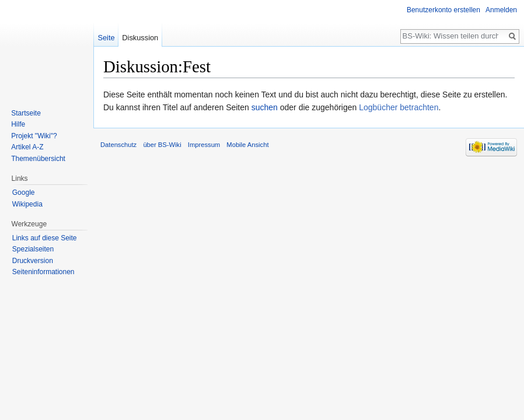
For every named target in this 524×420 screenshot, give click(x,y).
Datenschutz (118, 145)
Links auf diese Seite (45, 238)
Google (24, 192)
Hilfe (18, 124)
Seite (106, 38)
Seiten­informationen (43, 272)
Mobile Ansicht (247, 145)
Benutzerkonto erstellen (443, 10)
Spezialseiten (33, 249)
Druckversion (33, 261)
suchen (265, 107)
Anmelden (501, 10)
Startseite (26, 113)
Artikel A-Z (27, 147)
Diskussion (140, 38)
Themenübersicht (38, 159)
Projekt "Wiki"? (34, 136)
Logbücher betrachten (399, 107)
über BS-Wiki (162, 145)
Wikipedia (27, 204)
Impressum (204, 145)
